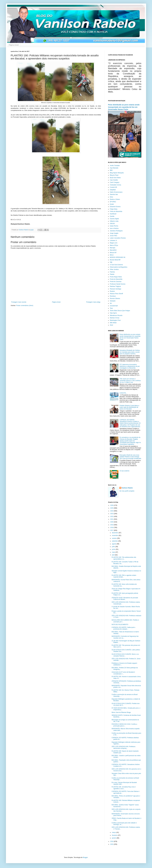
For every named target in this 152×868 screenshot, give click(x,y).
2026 (112, 505)
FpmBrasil (113, 214)
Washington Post (115, 320)
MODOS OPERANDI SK (118, 257)
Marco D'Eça (114, 245)
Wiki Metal (113, 323)
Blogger (85, 857)
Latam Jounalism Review (118, 238)
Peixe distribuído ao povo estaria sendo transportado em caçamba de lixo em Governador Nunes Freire (124, 107)
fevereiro (115, 835)
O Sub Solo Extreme (116, 265)
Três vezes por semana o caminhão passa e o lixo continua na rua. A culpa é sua (130, 381)
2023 (112, 514)
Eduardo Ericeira (115, 207)
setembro (115, 541)
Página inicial (14, 45)
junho (114, 549)
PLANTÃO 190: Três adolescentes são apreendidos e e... (124, 558)
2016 (112, 841)
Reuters (112, 291)
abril (114, 555)
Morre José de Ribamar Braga (121, 712)
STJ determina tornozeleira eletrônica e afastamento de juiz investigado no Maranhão (130, 366)
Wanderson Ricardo (116, 315)
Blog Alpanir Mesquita (117, 173)
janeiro (114, 838)
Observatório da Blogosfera (119, 267)
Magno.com (114, 243)
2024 (112, 511)
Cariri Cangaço (115, 182)
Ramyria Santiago (115, 289)
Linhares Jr (113, 241)
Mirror (112, 255)
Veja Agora (113, 313)
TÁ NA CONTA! (124, 471)
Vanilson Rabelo (127, 488)
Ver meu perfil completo (127, 491)
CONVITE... (123, 393)
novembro (115, 535)
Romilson (113, 296)
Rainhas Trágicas (115, 286)
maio (114, 552)
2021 (112, 519)
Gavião (112, 216)
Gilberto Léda (114, 221)
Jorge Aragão (114, 233)
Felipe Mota (114, 209)
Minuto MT (113, 253)
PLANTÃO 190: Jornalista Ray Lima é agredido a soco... (124, 788)
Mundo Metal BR (115, 260)
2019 (112, 525)
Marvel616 (113, 250)
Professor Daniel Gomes (118, 284)
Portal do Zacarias (116, 282)
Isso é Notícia (114, 228)
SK (111, 303)
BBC (111, 170)
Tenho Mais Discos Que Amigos (120, 311)
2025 (112, 508)
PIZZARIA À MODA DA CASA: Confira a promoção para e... (124, 725)
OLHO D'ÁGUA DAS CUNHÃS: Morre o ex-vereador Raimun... (125, 655)
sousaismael (114, 306)
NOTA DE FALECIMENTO (120, 625)
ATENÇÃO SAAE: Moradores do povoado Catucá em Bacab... (125, 599)
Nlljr (111, 262)
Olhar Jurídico (114, 269)
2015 (112, 844)
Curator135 (113, 187)
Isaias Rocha (114, 226)
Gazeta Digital (114, 219)
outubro (115, 538)
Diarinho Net (114, 194)
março (114, 832)
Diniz (111, 197)
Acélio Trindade (115, 166)
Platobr (112, 274)
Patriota (112, 272)
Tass (111, 308)
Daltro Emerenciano (116, 192)
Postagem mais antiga (93, 302)
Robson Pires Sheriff (116, 294)
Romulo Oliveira (115, 299)
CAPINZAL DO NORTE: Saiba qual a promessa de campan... (123, 628)
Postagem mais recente (19, 302)
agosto (114, 544)
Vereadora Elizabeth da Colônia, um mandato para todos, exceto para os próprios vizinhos (130, 352)
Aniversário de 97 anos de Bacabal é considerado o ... (123, 673)
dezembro (115, 533)
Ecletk (112, 204)
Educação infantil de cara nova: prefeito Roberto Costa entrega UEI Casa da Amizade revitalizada (130, 457)
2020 (112, 522)
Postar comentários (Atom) (25, 306)
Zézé (111, 325)
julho (114, 547)
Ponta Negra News (116, 277)
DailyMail (113, 190)
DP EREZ (113, 202)
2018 (112, 528)
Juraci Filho (113, 236)
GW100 (112, 224)
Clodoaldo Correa (115, 185)
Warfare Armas (115, 318)
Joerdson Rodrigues (116, 231)
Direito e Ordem (115, 199)
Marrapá (113, 248)
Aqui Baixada (114, 168)
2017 (112, 530)
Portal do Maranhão (116, 279)
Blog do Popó (114, 175)
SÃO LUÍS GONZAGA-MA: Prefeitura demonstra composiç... (123, 747)
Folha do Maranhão (116, 211)
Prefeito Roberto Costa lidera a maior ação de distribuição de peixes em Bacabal (129, 407)
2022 (112, 516)
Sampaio (113, 301)
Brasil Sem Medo (115, 178)
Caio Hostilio (114, 180)
